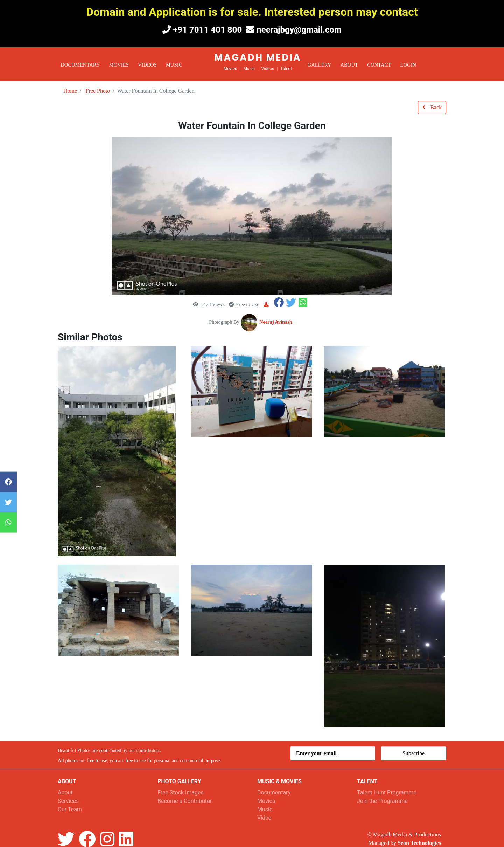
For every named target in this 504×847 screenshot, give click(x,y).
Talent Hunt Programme (387, 793)
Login (408, 65)
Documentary (80, 65)
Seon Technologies (419, 843)
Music (174, 65)
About (349, 65)
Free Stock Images (181, 793)
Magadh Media (258, 57)
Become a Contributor (185, 801)
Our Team (70, 809)
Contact (379, 65)
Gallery (320, 65)
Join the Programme (382, 801)
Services (68, 801)
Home (70, 91)
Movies (119, 65)
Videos (147, 65)
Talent (286, 69)
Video (264, 818)
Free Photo (98, 91)
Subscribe (414, 753)
